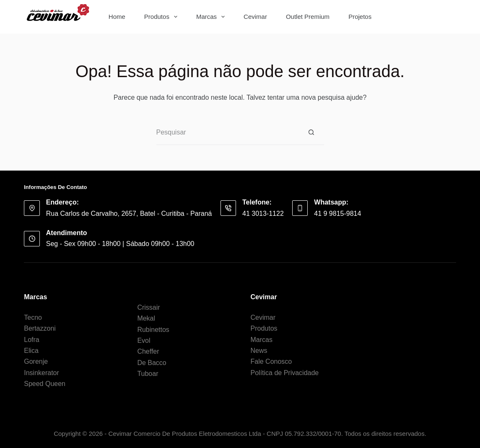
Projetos (360, 17)
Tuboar (148, 374)
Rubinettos (153, 330)
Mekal (146, 318)
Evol (144, 341)
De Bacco (152, 363)
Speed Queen (45, 384)
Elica (31, 351)
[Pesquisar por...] (410, 17)
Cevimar (255, 17)
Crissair (148, 307)
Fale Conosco (271, 361)
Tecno (33, 317)
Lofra (31, 340)
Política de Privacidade (285, 373)
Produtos (162, 17)
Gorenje (36, 361)
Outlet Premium (308, 17)
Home (117, 17)
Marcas (212, 17)
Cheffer (148, 351)
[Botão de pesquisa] (444, 17)
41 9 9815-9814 (337, 214)
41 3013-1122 (263, 214)
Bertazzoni (40, 328)
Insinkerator (42, 373)
